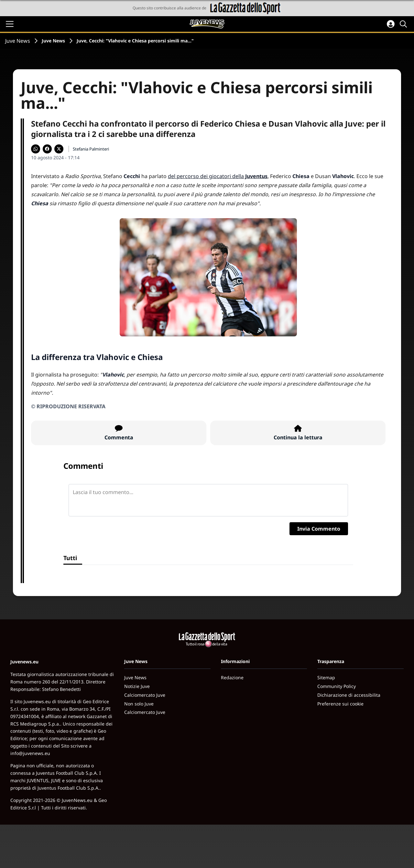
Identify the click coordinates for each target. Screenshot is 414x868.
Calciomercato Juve (145, 695)
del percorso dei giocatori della (218, 176)
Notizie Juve (137, 686)
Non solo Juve (139, 704)
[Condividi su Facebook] (47, 149)
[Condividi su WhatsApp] (36, 149)
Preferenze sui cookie (340, 704)
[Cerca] (404, 24)
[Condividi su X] (59, 149)
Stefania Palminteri (91, 149)
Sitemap (326, 677)
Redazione (232, 677)
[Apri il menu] (10, 24)
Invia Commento (319, 529)
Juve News (18, 41)
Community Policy (337, 686)
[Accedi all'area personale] (391, 24)
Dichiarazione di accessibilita (349, 695)
